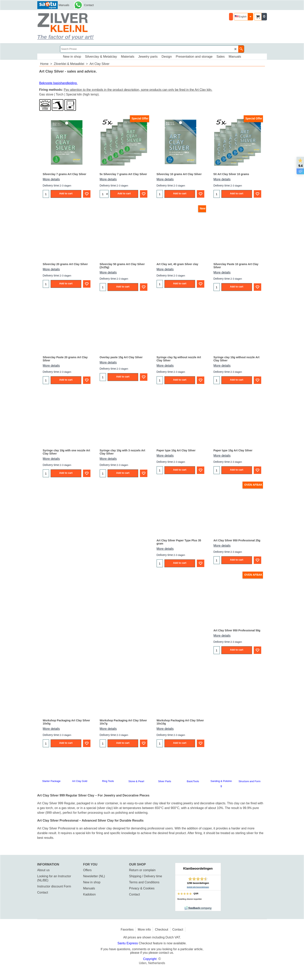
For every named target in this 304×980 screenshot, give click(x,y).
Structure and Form (249, 781)
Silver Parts (164, 781)
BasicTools (193, 781)
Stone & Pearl (136, 781)
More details (51, 179)
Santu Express (128, 943)
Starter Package (51, 781)
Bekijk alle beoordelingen (198, 887)
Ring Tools (108, 781)
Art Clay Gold (80, 781)
